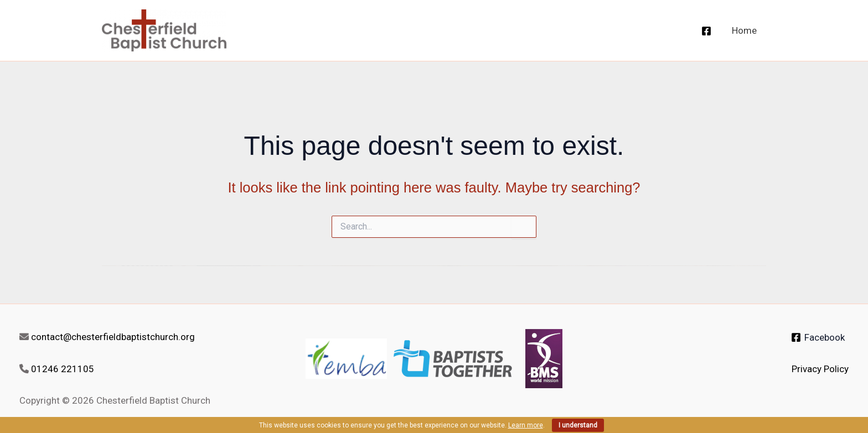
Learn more (526, 425)
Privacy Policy (820, 369)
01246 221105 (63, 369)
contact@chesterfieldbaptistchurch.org (113, 337)
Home (744, 30)
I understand (578, 425)
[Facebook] (706, 31)
